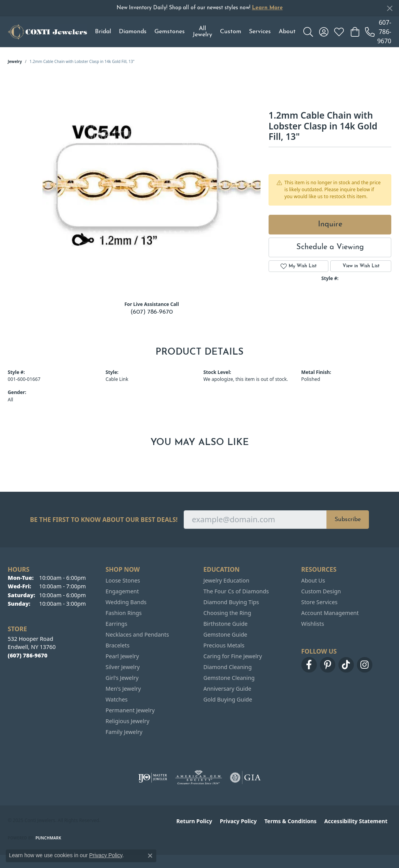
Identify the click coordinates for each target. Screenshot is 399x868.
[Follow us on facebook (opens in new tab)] (309, 665)
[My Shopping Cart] (354, 32)
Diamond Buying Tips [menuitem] (231, 602)
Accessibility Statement (356, 821)
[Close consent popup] (150, 856)
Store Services (320, 602)
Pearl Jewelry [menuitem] (122, 656)
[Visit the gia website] (245, 778)
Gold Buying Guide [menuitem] (228, 699)
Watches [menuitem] (117, 699)
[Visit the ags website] (199, 778)
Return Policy (194, 821)
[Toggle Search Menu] (308, 32)
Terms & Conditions (290, 821)
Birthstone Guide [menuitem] (226, 624)
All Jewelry (202, 32)
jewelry (15, 61)
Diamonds (133, 32)
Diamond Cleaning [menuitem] (227, 667)
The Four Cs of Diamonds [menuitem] (236, 591)
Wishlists (313, 624)
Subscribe (348, 520)
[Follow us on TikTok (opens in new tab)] (346, 665)
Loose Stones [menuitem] (123, 580)
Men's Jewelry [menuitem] (123, 689)
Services (260, 32)
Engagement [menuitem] (122, 591)
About (287, 32)
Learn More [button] (267, 8)
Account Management (330, 613)
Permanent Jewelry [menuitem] (130, 710)
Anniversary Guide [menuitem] (227, 689)
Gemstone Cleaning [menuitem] (229, 678)
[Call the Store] (28, 655)
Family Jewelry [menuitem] (124, 732)
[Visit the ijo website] (153, 778)
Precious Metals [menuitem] (224, 645)
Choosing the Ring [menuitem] (227, 613)
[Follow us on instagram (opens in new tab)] (365, 665)
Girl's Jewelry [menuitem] (122, 678)
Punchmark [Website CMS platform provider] (48, 838)
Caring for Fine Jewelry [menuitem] (233, 656)
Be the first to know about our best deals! (104, 520)
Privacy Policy (238, 821)
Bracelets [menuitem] (118, 645)
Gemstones (170, 32)
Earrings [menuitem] (117, 624)
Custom (231, 32)
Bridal (103, 32)
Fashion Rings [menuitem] (124, 613)
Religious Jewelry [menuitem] (128, 721)
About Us (313, 580)
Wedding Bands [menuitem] (126, 602)
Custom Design (321, 591)
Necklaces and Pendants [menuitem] (137, 634)
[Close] (390, 8)
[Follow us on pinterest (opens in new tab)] (328, 665)
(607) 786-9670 (152, 312)
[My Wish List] (339, 32)
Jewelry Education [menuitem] (226, 580)
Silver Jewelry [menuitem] (123, 667)
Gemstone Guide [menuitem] (225, 634)
